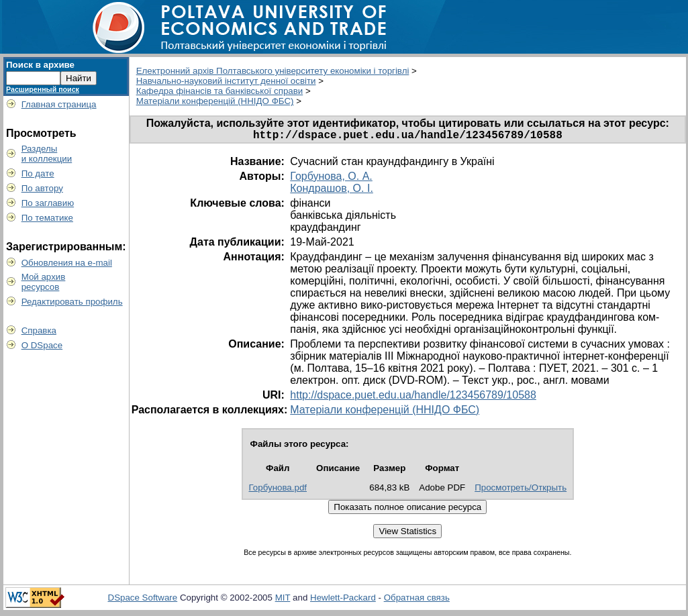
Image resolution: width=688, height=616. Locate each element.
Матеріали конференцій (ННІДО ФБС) (215, 101)
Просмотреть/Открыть (521, 490)
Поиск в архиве (40, 65)
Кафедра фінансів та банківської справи (220, 91)
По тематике (47, 218)
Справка (39, 330)
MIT (283, 600)
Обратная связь (417, 600)
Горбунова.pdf (278, 490)
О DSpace (42, 345)
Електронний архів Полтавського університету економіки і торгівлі (273, 71)
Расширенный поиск (43, 89)
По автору (42, 188)
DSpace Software (143, 600)
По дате (38, 173)
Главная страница (59, 104)
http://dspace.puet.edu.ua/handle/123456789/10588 (413, 398)
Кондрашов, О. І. (332, 191)
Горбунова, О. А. (331, 179)
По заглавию (48, 203)
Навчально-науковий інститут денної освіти (226, 81)
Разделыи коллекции (47, 154)
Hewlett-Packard (343, 600)
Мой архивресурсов (44, 282)
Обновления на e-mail (67, 263)
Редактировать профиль (72, 302)
